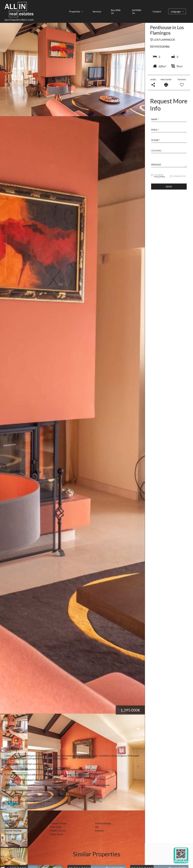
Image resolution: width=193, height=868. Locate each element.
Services (97, 11)
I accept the (160, 176)
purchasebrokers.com (19, 19)
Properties (75, 11)
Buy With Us (116, 11)
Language (176, 11)
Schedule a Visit (179, 176)
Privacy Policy (160, 177)
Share (153, 83)
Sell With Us (137, 11)
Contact (157, 11)
